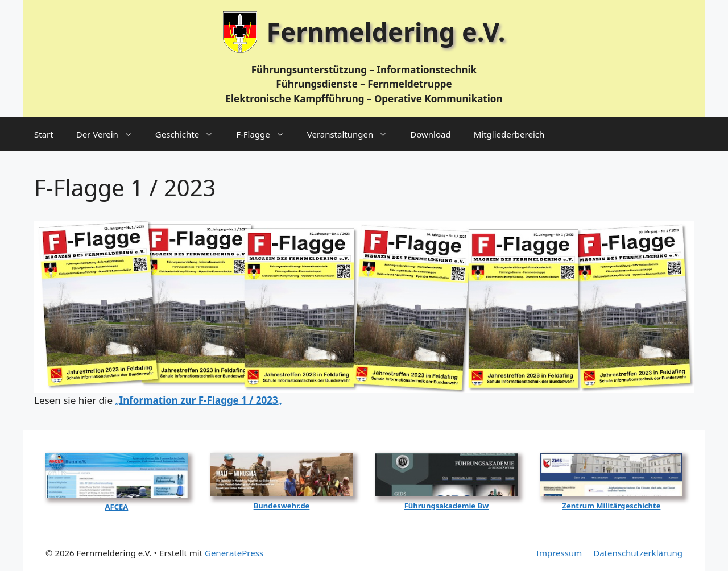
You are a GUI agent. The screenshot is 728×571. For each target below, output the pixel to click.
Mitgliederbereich (509, 134)
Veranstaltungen (353, 134)
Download (430, 134)
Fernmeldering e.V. (386, 32)
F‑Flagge (266, 134)
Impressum (559, 553)
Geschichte (190, 134)
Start (44, 134)
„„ (198, 400)
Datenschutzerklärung (638, 553)
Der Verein (110, 134)
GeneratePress (234, 553)
